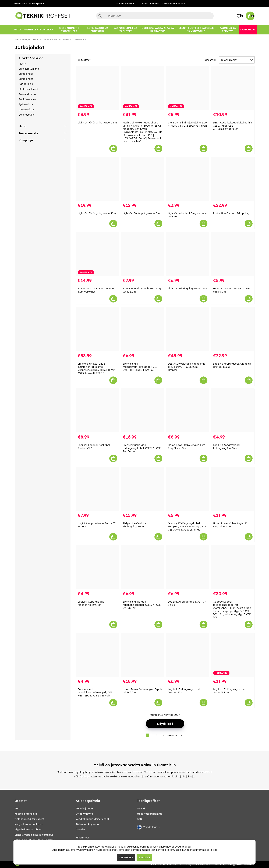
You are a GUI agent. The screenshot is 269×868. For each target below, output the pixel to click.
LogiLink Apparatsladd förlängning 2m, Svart (226, 447)
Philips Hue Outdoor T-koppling (231, 213)
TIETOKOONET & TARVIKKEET (29, 819)
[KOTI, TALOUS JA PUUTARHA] (98, 30)
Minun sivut (21, 3)
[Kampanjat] (248, 30)
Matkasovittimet (28, 89)
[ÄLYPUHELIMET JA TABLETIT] (125, 30)
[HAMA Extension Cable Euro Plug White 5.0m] (143, 254)
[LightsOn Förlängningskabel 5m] (143, 179)
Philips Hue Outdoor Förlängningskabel (134, 525)
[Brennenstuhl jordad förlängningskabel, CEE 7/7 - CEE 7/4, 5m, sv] (143, 411)
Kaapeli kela (26, 84)
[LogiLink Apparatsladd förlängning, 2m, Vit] (97, 567)
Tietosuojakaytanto (87, 824)
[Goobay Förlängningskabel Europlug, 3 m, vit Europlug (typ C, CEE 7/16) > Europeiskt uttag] (188, 489)
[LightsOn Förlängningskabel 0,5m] (97, 88)
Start (17, 40)
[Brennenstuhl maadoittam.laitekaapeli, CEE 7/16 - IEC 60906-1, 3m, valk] (97, 655)
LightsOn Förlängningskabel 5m (141, 213)
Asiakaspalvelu (37, 3)
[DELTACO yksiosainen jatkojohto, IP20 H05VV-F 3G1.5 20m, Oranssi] (188, 329)
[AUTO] (17, 30)
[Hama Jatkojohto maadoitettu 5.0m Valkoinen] (97, 254)
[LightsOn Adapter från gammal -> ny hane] (188, 179)
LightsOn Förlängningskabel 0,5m (97, 123)
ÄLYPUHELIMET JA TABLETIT (28, 830)
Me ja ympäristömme (150, 814)
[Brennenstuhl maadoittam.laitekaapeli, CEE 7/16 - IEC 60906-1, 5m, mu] (143, 329)
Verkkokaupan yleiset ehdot (92, 819)
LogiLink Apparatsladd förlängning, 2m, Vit (91, 603)
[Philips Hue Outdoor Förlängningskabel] (143, 489)
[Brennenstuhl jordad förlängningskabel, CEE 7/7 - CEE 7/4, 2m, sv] (143, 567)
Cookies (81, 830)
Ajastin (23, 64)
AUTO (17, 809)
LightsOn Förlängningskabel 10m (97, 213)
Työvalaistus (26, 104)
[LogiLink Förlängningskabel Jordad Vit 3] (97, 411)
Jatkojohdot (80, 40)
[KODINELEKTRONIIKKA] (38, 30)
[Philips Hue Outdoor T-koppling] (233, 179)
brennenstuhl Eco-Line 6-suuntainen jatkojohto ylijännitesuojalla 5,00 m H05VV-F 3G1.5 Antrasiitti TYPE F (97, 368)
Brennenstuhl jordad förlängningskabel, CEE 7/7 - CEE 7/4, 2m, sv (142, 605)
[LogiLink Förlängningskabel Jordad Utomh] (233, 655)
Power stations (27, 94)
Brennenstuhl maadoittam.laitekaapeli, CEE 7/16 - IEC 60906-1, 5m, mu (140, 367)
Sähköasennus (27, 99)
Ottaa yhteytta (84, 814)
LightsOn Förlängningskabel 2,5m (187, 289)
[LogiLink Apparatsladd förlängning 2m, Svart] (233, 411)
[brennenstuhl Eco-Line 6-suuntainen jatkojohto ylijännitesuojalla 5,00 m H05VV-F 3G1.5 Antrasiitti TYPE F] (97, 329)
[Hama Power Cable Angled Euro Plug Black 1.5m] (188, 411)
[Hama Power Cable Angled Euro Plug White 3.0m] (233, 489)
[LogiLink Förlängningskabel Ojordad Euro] (188, 655)
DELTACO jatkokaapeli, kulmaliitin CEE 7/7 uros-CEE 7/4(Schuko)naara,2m (232, 126)
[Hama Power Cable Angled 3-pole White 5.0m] (143, 655)
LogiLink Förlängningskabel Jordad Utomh (229, 691)
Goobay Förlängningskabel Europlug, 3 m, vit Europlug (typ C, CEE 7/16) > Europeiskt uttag (188, 527)
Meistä (141, 809)
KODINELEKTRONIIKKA (26, 814)
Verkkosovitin (27, 115)
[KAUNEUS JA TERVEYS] (228, 30)
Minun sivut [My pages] (82, 838)
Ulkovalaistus (26, 109)
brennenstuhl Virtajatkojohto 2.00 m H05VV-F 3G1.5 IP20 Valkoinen (187, 124)
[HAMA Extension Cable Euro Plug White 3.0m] (233, 254)
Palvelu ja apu (84, 809)
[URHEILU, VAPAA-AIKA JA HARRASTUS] (158, 30)
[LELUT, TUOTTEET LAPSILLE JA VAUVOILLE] (196, 30)
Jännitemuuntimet (29, 69)
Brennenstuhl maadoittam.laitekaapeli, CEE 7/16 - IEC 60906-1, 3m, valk (95, 692)
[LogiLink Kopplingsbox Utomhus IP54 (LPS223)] (233, 329)
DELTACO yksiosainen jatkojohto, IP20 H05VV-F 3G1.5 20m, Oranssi (187, 367)
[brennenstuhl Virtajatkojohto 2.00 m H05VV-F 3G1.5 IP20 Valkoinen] (188, 88)
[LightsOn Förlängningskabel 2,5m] (188, 254)
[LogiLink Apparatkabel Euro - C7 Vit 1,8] (188, 567)
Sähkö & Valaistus (63, 40)
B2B (139, 819)
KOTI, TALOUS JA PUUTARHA (36, 40)
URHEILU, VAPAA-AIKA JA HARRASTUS (34, 835)
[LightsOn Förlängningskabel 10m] (97, 179)
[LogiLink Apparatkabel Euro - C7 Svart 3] (97, 489)
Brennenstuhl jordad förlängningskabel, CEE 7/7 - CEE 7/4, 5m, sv (142, 448)
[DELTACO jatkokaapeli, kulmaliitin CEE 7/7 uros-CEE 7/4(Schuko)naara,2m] (233, 88)
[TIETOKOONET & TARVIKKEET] (69, 30)
